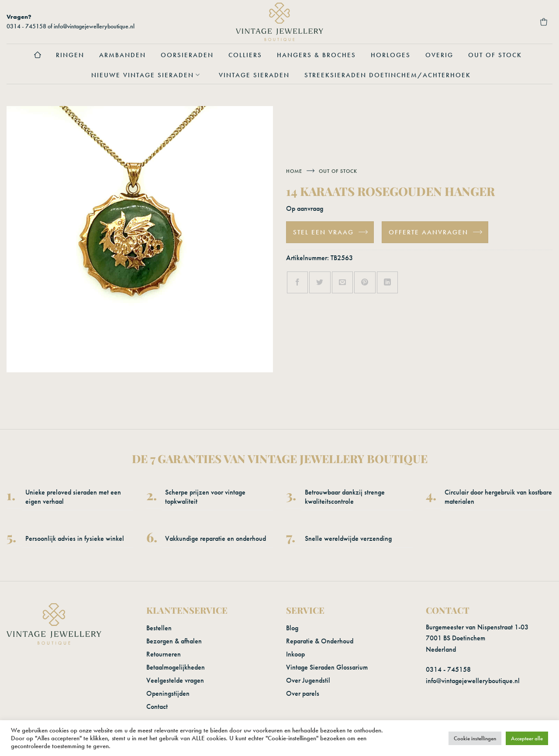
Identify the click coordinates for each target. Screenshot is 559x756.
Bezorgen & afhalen (174, 641)
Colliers (245, 55)
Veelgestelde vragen (175, 680)
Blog (292, 628)
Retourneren (164, 654)
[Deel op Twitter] (320, 282)
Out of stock (495, 55)
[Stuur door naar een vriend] (342, 282)
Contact (157, 706)
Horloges (391, 55)
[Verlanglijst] (520, 22)
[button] (473, 22)
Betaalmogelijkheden (176, 667)
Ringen (70, 55)
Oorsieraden (187, 55)
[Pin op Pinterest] (365, 282)
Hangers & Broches (316, 55)
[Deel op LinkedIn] (387, 282)
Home (294, 171)
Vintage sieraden (254, 75)
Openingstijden (168, 693)
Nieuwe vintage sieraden (148, 75)
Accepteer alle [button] (527, 738)
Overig (439, 55)
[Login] (497, 22)
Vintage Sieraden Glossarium (327, 667)
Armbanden (122, 55)
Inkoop (295, 654)
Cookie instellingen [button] (475, 738)
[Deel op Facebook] (297, 282)
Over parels (303, 693)
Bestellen (159, 628)
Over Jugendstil (308, 680)
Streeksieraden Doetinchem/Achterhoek (388, 75)
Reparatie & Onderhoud (320, 641)
